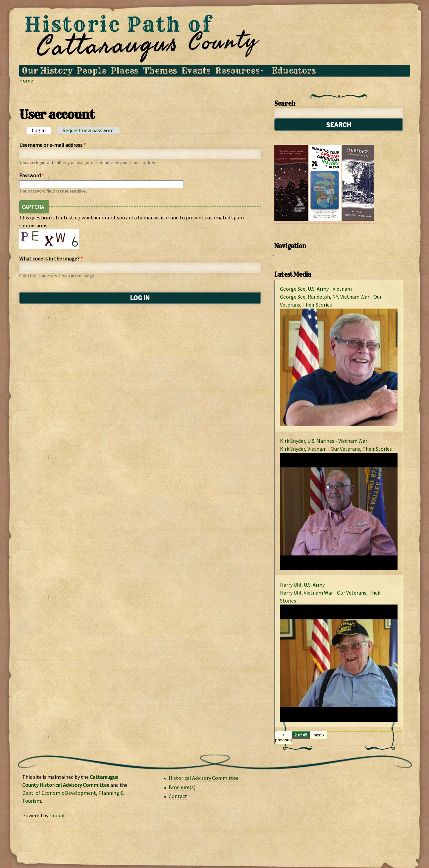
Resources (238, 71)
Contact (178, 796)
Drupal (57, 815)
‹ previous (283, 737)
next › (319, 735)
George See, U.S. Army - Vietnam (316, 289)
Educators (294, 71)
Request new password (88, 130)
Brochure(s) (182, 787)
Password (32, 175)
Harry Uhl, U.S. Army (302, 585)
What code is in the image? (51, 259)
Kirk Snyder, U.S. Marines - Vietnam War (324, 441)
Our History (47, 71)
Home (26, 81)
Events (196, 71)
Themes (160, 71)
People (92, 71)
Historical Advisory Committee (204, 778)
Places (125, 71)
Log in (42, 130)
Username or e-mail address (53, 145)
